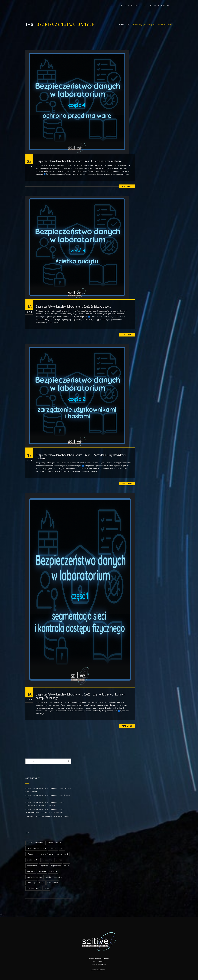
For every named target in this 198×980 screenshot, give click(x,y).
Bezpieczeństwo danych (36, 848)
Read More (127, 186)
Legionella (44, 866)
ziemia (46, 888)
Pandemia (42, 871)
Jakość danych (63, 854)
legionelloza (56, 866)
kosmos (59, 860)
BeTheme (103, 970)
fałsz (62, 848)
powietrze (53, 871)
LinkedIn (152, 5)
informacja (31, 854)
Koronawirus (48, 860)
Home (121, 25)
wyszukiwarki (53, 883)
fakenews (53, 848)
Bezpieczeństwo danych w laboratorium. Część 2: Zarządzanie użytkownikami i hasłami (81, 456)
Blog (124, 5)
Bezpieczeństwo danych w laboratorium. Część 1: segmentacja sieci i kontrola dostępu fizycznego (80, 696)
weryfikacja (31, 883)
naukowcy (31, 871)
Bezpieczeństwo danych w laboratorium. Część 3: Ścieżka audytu (73, 306)
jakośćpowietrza (33, 860)
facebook (137, 5)
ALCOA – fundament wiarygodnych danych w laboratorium (48, 816)
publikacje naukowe (34, 877)
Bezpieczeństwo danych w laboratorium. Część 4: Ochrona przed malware (79, 161)
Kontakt (166, 5)
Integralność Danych (46, 854)
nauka (67, 866)
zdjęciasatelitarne (34, 888)
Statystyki (58, 877)
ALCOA (29, 843)
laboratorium (32, 866)
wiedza (42, 883)
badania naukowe (54, 843)
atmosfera (39, 843)
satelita (48, 877)
